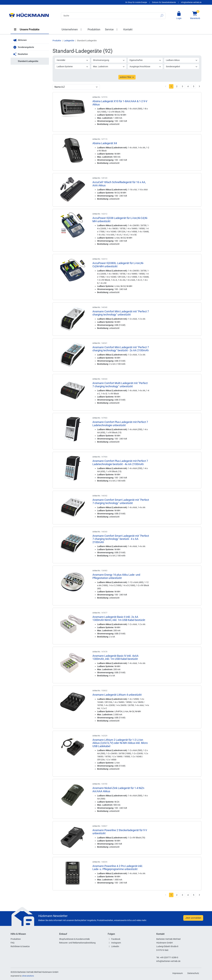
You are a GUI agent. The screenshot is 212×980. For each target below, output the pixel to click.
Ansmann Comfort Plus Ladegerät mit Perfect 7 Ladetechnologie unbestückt (120, 424)
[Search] (110, 16)
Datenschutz (193, 973)
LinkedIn (115, 946)
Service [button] (112, 29)
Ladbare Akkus (182, 60)
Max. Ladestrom (109, 66)
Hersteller (73, 60)
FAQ (13, 943)
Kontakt (128, 29)
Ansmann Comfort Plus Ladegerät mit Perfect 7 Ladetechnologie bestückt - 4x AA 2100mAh (120, 463)
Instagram (116, 943)
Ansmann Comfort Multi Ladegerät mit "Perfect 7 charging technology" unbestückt (120, 385)
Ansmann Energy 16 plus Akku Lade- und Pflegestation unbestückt (116, 576)
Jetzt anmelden (193, 918)
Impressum (178, 973)
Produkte (57, 41)
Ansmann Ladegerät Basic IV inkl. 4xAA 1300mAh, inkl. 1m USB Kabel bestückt (115, 657)
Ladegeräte (69, 41)
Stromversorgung (109, 60)
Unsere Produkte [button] (26, 29)
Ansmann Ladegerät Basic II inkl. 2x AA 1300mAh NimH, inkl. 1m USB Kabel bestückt (119, 618)
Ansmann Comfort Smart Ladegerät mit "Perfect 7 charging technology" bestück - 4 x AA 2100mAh (121, 539)
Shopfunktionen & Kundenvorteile (74, 939)
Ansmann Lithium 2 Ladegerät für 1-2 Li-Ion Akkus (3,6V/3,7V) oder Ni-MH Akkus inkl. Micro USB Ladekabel (120, 743)
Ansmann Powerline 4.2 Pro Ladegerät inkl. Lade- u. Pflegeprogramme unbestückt (118, 868)
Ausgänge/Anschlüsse (145, 66)
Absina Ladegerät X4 (105, 143)
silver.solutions (28, 976)
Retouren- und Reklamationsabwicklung (77, 943)
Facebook (116, 939)
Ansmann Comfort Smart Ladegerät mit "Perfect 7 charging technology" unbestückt (121, 501)
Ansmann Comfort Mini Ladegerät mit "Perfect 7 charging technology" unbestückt (121, 313)
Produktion (94, 29)
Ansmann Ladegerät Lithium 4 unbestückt (117, 695)
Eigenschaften (145, 60)
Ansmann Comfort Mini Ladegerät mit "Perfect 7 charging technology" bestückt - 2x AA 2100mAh (121, 349)
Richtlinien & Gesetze (20, 946)
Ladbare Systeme (73, 66)
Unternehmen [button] (72, 29)
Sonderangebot (182, 66)
